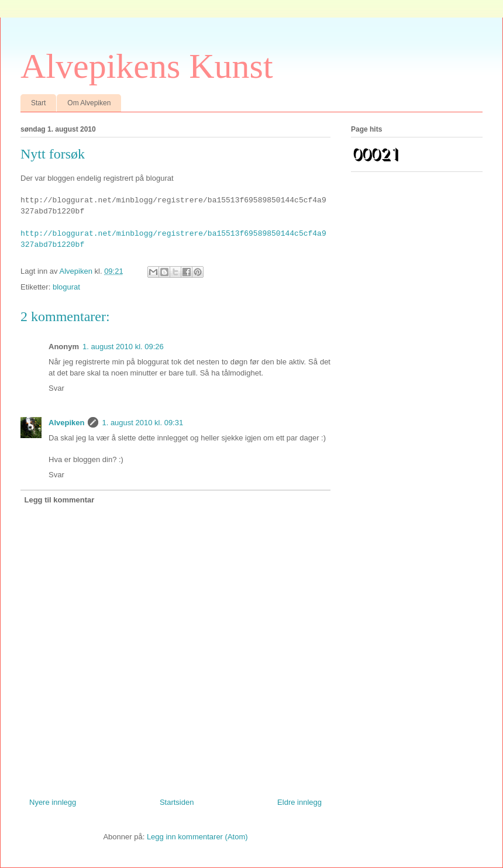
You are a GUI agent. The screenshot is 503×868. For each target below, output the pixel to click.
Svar (56, 388)
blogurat (66, 287)
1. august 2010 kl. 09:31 (142, 423)
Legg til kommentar (60, 500)
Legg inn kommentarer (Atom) (197, 837)
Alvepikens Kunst (147, 66)
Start (38, 103)
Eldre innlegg (299, 802)
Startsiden (177, 802)
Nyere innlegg (53, 802)
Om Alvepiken (89, 103)
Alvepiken (66, 423)
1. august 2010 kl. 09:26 (123, 347)
